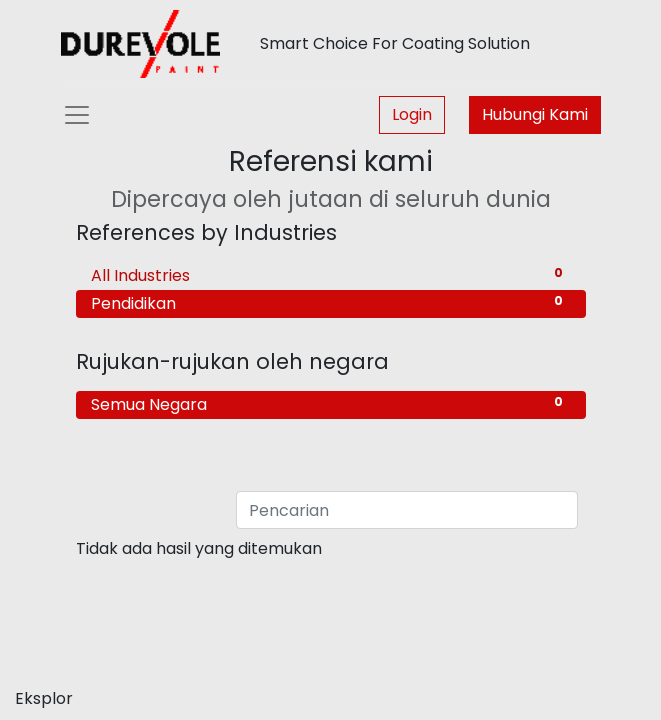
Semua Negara (331, 404)
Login (412, 114)
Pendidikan (331, 303)
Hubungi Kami (535, 114)
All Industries (331, 275)
